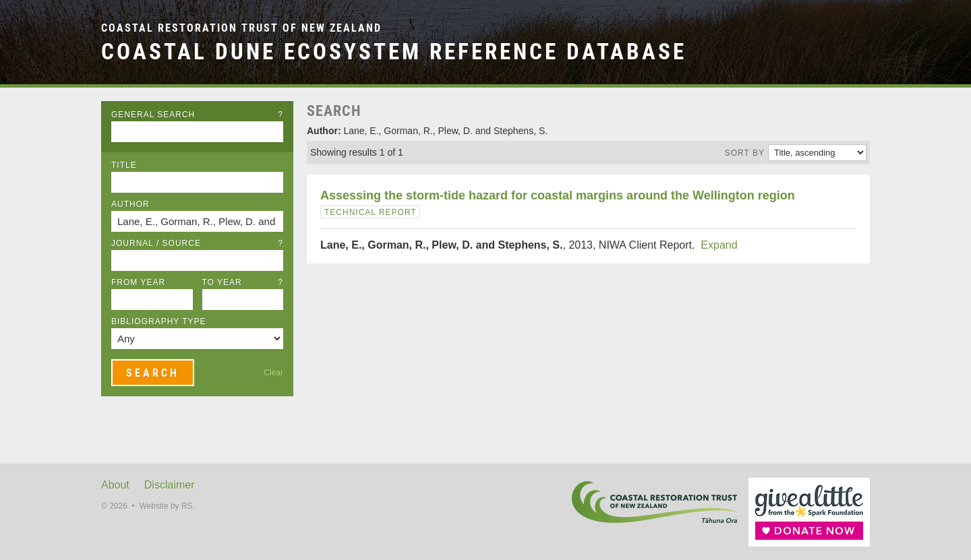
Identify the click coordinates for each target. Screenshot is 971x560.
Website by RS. (167, 506)
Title (124, 165)
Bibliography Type (159, 321)
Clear (273, 373)
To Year (243, 282)
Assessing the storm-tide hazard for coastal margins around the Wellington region (558, 195)
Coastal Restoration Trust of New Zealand (241, 28)
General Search (197, 115)
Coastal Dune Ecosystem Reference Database (394, 52)
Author (130, 204)
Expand (719, 245)
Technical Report (371, 212)
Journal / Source (197, 243)
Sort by (745, 153)
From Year (138, 282)
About (115, 485)
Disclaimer (170, 485)
